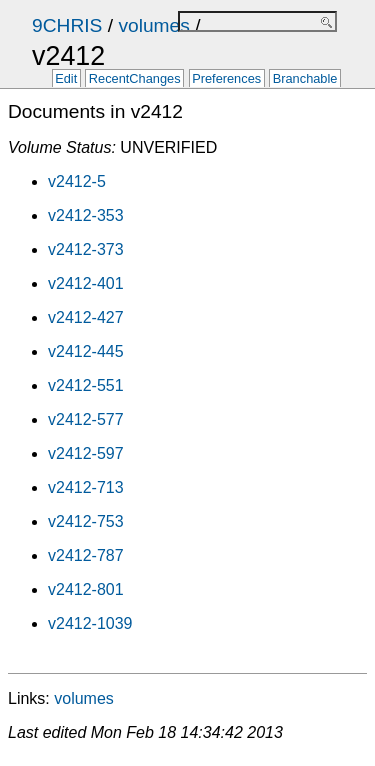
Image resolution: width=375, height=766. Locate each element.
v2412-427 (86, 317)
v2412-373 (86, 249)
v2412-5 (77, 181)
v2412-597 (86, 453)
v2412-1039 (90, 623)
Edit (66, 79)
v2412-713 (86, 487)
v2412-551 (86, 385)
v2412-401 (86, 283)
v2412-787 (86, 555)
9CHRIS (67, 25)
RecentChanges (135, 79)
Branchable (305, 79)
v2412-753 (86, 521)
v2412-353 (86, 215)
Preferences (226, 79)
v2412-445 (86, 351)
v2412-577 (86, 419)
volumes (153, 25)
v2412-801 (86, 589)
